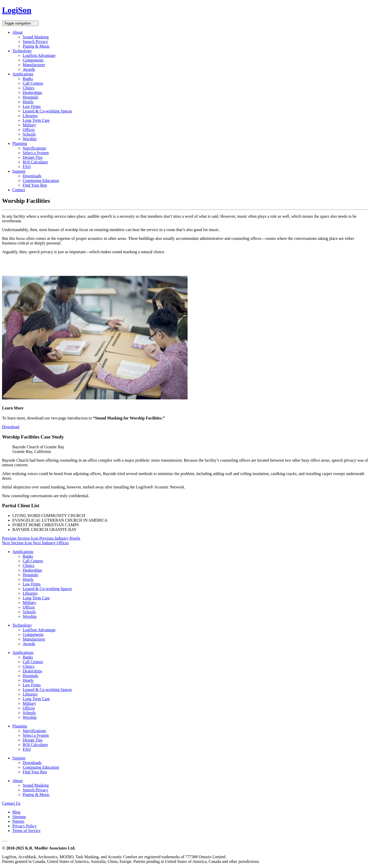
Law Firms (32, 106)
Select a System (36, 153)
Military (29, 125)
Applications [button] (23, 74)
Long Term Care (36, 120)
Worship (30, 139)
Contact (19, 190)
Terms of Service (26, 831)
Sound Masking (36, 37)
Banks (28, 79)
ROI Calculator (35, 162)
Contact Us (11, 803)
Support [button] (19, 171)
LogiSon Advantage (39, 55)
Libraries (30, 116)
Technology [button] (22, 51)
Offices (29, 130)
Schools (29, 134)
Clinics (28, 88)
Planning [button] (20, 143)
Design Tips (33, 157)
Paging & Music (36, 46)
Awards (29, 69)
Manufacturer (34, 65)
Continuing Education (41, 181)
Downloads (32, 176)
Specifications (34, 148)
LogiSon (17, 10)
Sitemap (19, 817)
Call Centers (33, 83)
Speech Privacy (35, 42)
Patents (18, 821)
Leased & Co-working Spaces (47, 111)
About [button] (18, 32)
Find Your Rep (35, 185)
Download (11, 427)
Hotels (28, 102)
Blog (16, 812)
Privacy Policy (24, 826)
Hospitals (30, 97)
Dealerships (32, 93)
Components (33, 60)
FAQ (27, 167)
